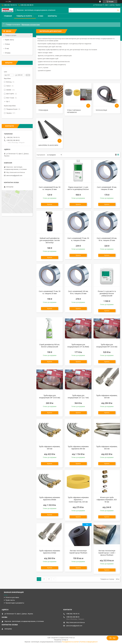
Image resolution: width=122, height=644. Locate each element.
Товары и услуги (24, 16)
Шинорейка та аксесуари (48, 145)
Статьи (7, 44)
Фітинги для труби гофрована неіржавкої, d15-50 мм (107, 500)
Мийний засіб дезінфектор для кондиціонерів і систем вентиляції (50, 240)
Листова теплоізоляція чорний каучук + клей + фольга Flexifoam (107, 553)
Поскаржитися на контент (71, 642)
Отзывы (8, 53)
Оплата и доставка (12, 597)
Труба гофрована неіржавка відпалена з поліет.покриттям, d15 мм (78, 500)
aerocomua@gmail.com (14, 175)
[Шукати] (118, 10)
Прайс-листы (9, 40)
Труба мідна (43, 110)
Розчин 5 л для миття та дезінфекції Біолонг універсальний (107, 293)
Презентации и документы (15, 603)
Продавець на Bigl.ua (61, 640)
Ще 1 (8, 101)
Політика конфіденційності (89, 642)
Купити (50, 204)
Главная (8, 16)
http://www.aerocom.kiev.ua (16, 172)
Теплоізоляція (101, 110)
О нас (41, 16)
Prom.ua (72, 638)
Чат (112, 638)
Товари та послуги (13, 25)
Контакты (52, 16)
